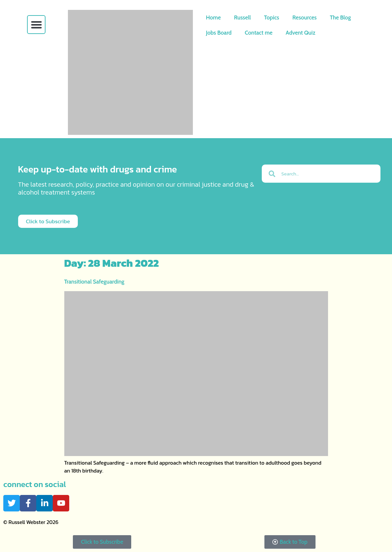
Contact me (258, 33)
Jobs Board (219, 33)
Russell (242, 17)
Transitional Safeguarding (94, 282)
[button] (36, 25)
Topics (272, 17)
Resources (305, 17)
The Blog (340, 17)
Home (213, 17)
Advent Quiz (301, 33)
